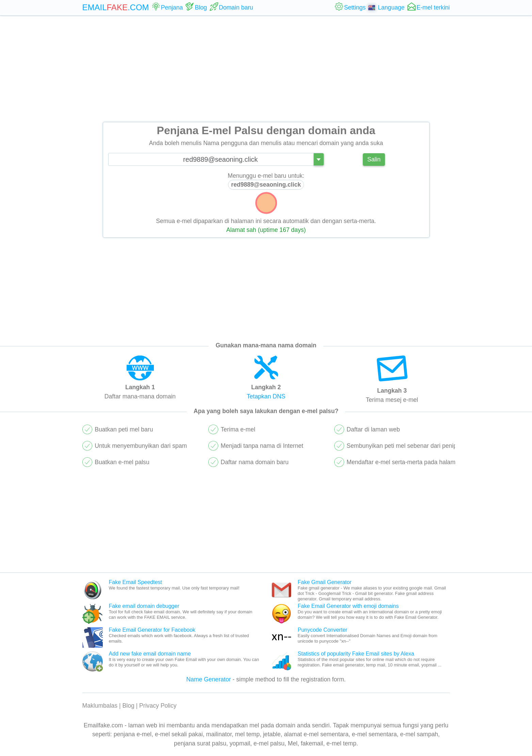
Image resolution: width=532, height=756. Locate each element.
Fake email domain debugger (144, 606)
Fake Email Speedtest (136, 582)
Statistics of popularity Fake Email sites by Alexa (356, 654)
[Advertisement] (266, 69)
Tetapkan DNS (266, 396)
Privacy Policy (158, 706)
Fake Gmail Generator (325, 582)
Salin (374, 159)
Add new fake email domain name (150, 654)
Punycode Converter (323, 630)
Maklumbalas (100, 706)
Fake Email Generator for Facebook (152, 630)
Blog (128, 706)
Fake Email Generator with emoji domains (348, 606)
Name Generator (208, 679)
